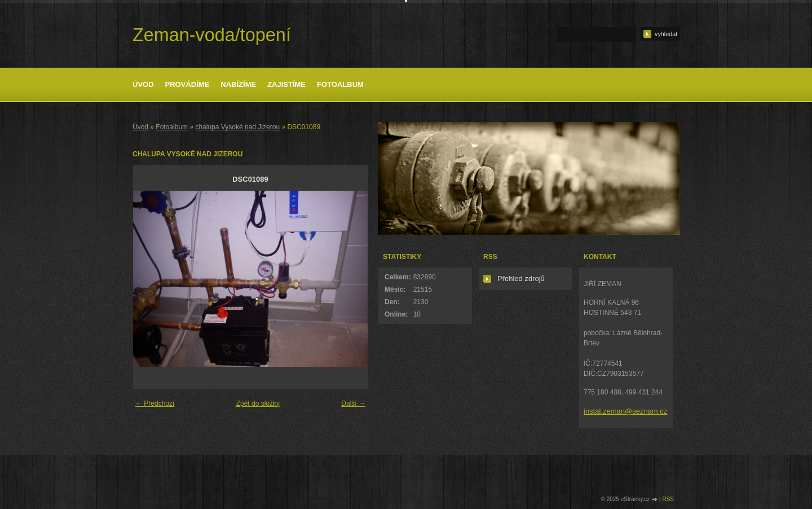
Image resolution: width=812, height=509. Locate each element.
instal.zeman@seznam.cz (625, 411)
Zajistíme (286, 84)
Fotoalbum (340, 84)
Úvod (143, 84)
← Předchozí (155, 403)
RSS (668, 499)
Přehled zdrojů (521, 278)
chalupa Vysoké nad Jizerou (237, 127)
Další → (353, 403)
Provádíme (187, 84)
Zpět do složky (258, 403)
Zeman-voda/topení (212, 35)
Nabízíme (238, 84)
